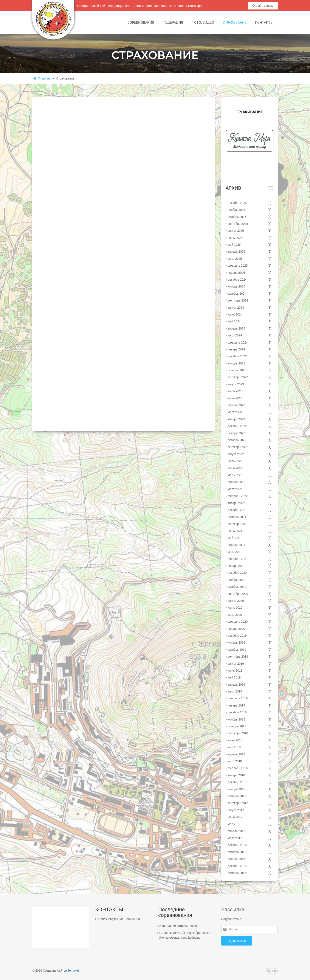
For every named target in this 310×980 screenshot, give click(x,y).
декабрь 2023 (250, 356)
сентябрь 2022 (250, 447)
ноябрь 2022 (250, 433)
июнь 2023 (250, 398)
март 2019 (250, 691)
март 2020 (250, 615)
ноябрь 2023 (250, 363)
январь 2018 (250, 775)
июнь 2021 (250, 531)
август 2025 (250, 231)
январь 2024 (250, 349)
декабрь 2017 (250, 782)
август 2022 (250, 454)
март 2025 (250, 259)
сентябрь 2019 (250, 656)
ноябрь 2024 (250, 286)
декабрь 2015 (250, 866)
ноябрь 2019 (250, 642)
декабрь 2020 (250, 573)
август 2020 (250, 601)
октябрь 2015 (250, 873)
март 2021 (250, 552)
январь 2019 (250, 705)
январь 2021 (250, 566)
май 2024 (250, 321)
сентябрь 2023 (250, 377)
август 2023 (250, 384)
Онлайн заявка (263, 6)
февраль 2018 (250, 768)
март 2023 (250, 412)
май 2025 (250, 245)
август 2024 (250, 308)
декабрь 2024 (250, 280)
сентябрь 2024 (250, 300)
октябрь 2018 (250, 726)
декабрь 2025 (250, 203)
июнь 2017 (250, 817)
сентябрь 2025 (250, 224)
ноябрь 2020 (250, 580)
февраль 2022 (250, 496)
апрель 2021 (250, 545)
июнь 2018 (250, 740)
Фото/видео (203, 23)
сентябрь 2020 (250, 594)
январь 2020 (250, 629)
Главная (42, 78)
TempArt (73, 971)
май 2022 (250, 475)
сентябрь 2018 (250, 733)
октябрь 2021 (250, 517)
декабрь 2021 (250, 510)
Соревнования (141, 23)
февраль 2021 (250, 559)
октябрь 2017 (250, 796)
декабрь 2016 (250, 845)
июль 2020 (250, 608)
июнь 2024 (250, 314)
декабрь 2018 (250, 712)
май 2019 (250, 677)
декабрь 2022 (250, 426)
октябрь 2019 (250, 650)
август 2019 (250, 664)
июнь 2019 (250, 671)
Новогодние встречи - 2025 (178, 926)
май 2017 (250, 824)
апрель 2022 (250, 482)
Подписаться (237, 941)
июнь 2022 (250, 468)
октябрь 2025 (250, 217)
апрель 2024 (250, 328)
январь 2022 (250, 503)
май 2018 (250, 747)
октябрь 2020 (250, 587)
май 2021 (250, 538)
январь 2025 (250, 273)
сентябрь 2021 (250, 524)
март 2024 (250, 335)
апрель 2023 (250, 405)
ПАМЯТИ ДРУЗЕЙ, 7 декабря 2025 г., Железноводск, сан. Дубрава (185, 935)
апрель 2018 (250, 754)
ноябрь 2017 (250, 789)
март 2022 (250, 489)
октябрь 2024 (250, 294)
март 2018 (250, 761)
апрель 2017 (250, 831)
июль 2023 (250, 391)
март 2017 (250, 838)
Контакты (264, 23)
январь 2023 (250, 419)
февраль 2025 (250, 266)
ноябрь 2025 (250, 210)
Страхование (235, 23)
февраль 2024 (250, 342)
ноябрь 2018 (250, 719)
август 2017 (250, 810)
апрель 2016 (250, 859)
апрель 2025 (250, 252)
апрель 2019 (250, 685)
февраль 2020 (250, 622)
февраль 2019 (250, 698)
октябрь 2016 (250, 852)
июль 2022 (250, 461)
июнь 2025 (250, 238)
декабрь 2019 (250, 636)
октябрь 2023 (250, 370)
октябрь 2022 (250, 440)
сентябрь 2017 (250, 803)
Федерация (173, 23)
